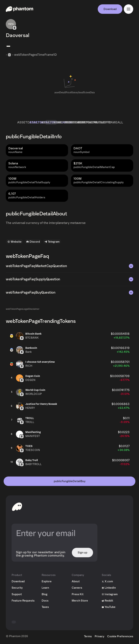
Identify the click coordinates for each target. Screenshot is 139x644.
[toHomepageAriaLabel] (17, 507)
